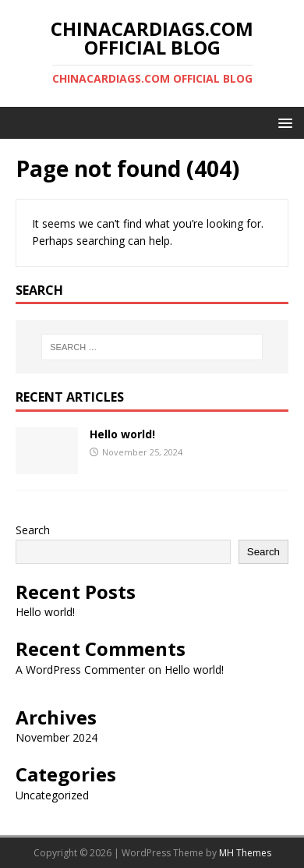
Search (33, 530)
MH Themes (245, 853)
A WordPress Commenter (80, 670)
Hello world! (122, 434)
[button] (283, 122)
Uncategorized (52, 795)
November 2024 (57, 737)
